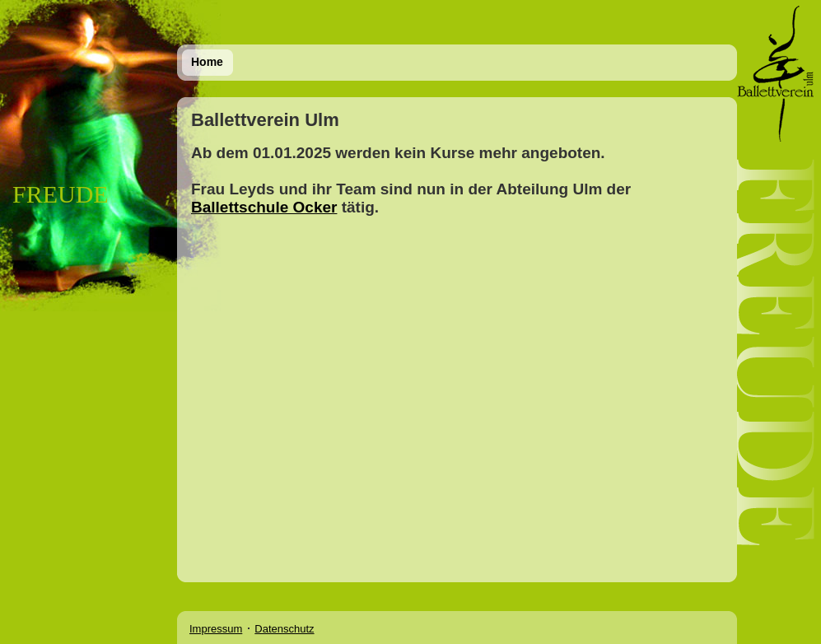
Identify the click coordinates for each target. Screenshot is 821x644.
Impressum (216, 629)
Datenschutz (284, 629)
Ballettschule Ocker (264, 207)
